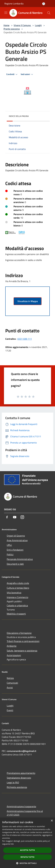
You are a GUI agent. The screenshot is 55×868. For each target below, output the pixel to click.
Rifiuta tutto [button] (27, 857)
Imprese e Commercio (17, 597)
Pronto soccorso (12, 29)
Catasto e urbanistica (17, 605)
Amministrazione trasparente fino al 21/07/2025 (25, 813)
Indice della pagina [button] (19, 116)
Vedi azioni (27, 74)
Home (6, 25)
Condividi (12, 74)
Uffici (9, 545)
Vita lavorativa (14, 593)
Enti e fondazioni (15, 550)
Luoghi (38, 25)
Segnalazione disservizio (19, 778)
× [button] (52, 821)
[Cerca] (49, 13)
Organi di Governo (16, 536)
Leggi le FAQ (13, 782)
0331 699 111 (25, 339)
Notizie (10, 678)
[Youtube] (15, 517)
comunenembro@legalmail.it (21, 751)
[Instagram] (22, 517)
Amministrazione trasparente (21, 806)
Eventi (10, 710)
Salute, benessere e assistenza (22, 651)
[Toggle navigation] (6, 13)
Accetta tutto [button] (27, 850)
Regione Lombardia (14, 4)
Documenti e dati (15, 564)
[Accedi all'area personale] (44, 4)
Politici (10, 554)
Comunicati (12, 683)
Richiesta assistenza (17, 787)
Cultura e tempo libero (18, 588)
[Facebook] (7, 517)
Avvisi (10, 687)
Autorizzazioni (14, 655)
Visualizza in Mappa (28, 301)
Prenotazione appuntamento (21, 773)
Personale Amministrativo (20, 559)
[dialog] (27, 843)
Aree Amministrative (17, 540)
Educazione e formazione (19, 633)
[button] (28, 863)
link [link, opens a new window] (12, 844)
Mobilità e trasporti (16, 614)
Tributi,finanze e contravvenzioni (23, 641)
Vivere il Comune (22, 25)
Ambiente (12, 646)
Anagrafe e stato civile (18, 583)
